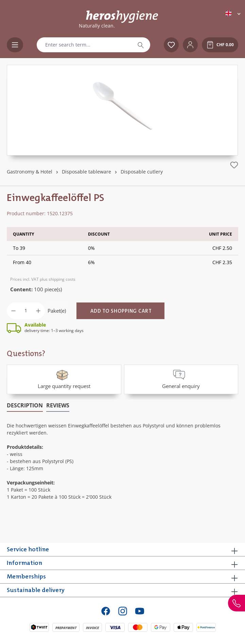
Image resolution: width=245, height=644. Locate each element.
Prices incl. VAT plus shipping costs (43, 279)
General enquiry (181, 379)
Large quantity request (64, 379)
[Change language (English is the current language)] (233, 13)
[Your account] (190, 45)
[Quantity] (26, 311)
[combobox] (84, 45)
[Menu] (15, 45)
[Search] (141, 45)
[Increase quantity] (38, 311)
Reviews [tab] (58, 405)
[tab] (25, 406)
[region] (122, 110)
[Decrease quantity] (13, 311)
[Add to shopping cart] (120, 311)
